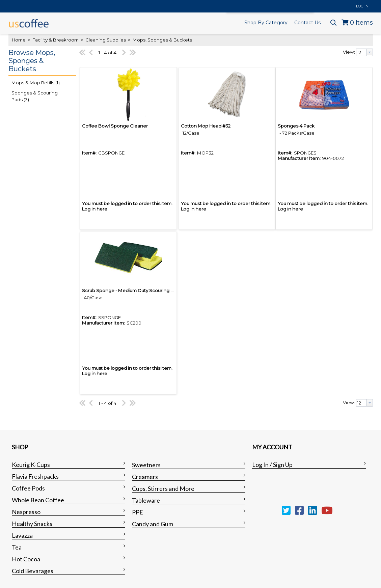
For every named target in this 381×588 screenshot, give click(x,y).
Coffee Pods (28, 488)
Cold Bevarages (33, 571)
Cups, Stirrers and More (163, 488)
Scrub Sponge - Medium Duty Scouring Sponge (135, 290)
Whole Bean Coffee (38, 500)
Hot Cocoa (26, 559)
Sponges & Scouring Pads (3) (35, 96)
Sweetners (146, 465)
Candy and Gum (153, 524)
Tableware (146, 500)
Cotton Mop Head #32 (206, 126)
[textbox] (361, 52)
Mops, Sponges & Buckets (162, 40)
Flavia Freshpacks (35, 476)
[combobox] (364, 52)
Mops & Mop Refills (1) (36, 83)
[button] (40, 61)
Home (19, 40)
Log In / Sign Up (272, 465)
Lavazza (22, 535)
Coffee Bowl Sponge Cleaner (115, 126)
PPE (138, 512)
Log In (362, 6)
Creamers (145, 477)
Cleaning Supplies (106, 40)
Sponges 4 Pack (296, 126)
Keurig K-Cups (31, 465)
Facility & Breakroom (56, 40)
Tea (17, 547)
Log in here (95, 209)
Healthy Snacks (32, 524)
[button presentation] (370, 52)
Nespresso (26, 512)
